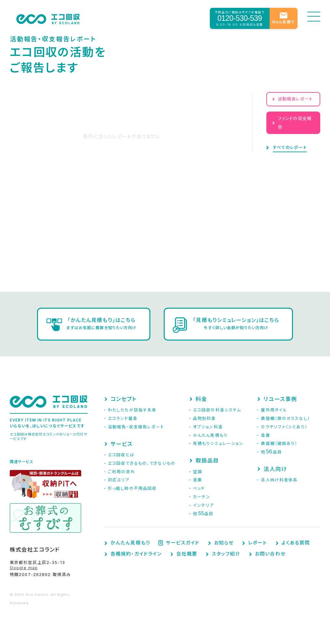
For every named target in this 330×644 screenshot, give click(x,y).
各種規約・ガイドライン (136, 554)
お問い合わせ (270, 554)
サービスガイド (183, 543)
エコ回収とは (121, 455)
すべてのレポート (290, 148)
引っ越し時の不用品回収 (132, 488)
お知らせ (224, 543)
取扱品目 (207, 461)
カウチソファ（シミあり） (284, 427)
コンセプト (124, 399)
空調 (197, 472)
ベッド (199, 488)
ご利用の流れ (121, 472)
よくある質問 (296, 543)
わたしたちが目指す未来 (132, 410)
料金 (201, 399)
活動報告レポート (295, 99)
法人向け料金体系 (279, 480)
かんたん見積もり (210, 435)
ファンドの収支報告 (295, 123)
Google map (24, 568)
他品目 (203, 514)
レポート (258, 543)
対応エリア (119, 480)
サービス (121, 444)
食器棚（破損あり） (279, 443)
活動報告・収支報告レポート (136, 427)
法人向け (275, 469)
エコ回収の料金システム (217, 410)
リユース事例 (280, 399)
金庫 (197, 480)
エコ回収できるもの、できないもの (142, 463)
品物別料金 (204, 418)
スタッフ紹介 (226, 554)
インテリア (203, 505)
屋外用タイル (274, 410)
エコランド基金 (123, 418)
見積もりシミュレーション (218, 443)
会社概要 (187, 554)
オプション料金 (208, 427)
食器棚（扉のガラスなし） (285, 418)
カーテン (202, 497)
